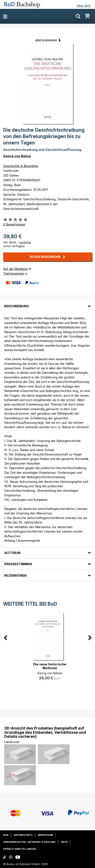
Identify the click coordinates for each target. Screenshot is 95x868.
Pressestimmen (18, 564)
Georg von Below (17, 156)
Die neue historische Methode (50, 666)
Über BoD (84, 6)
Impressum (45, 835)
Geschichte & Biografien (21, 166)
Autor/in (12, 553)
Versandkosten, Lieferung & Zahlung (29, 842)
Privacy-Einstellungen (19, 849)
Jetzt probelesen (46, 40)
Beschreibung (17, 306)
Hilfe (64, 842)
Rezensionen (15, 575)
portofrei (25, 242)
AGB (6, 835)
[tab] (47, 304)
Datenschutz (23, 835)
